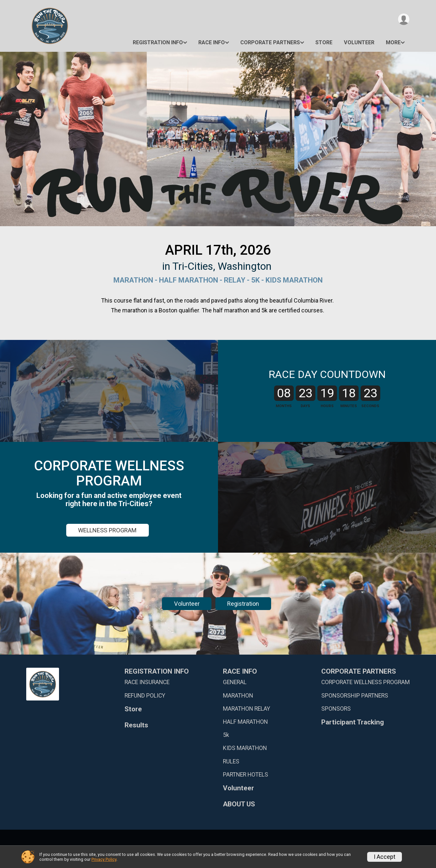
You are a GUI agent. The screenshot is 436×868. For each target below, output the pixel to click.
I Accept (385, 857)
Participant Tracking (353, 722)
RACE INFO (212, 42)
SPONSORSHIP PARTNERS (355, 696)
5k (226, 735)
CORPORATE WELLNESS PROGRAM (366, 682)
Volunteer (359, 42)
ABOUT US (239, 804)
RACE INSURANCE (147, 682)
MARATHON (238, 696)
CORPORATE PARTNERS (270, 42)
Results (136, 725)
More (393, 42)
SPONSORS (336, 709)
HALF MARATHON (245, 722)
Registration (243, 604)
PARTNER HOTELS (246, 775)
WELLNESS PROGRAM (107, 530)
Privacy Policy (104, 859)
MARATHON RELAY (247, 709)
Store (324, 42)
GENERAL (235, 682)
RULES (231, 761)
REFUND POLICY (145, 696)
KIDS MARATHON (245, 748)
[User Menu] (404, 19)
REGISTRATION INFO (158, 42)
